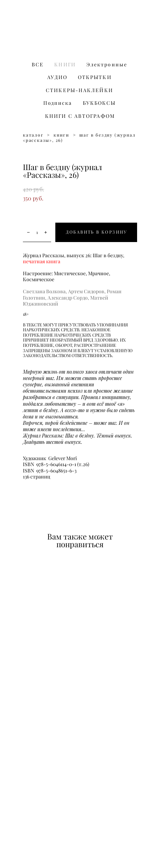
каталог (33, 135)
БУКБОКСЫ (99, 103)
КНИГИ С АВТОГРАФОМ (80, 116)
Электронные (107, 65)
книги (61, 135)
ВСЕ (38, 65)
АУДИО (57, 77)
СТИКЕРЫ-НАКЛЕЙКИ (79, 90)
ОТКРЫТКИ (95, 77)
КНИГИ (65, 65)
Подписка (58, 103)
